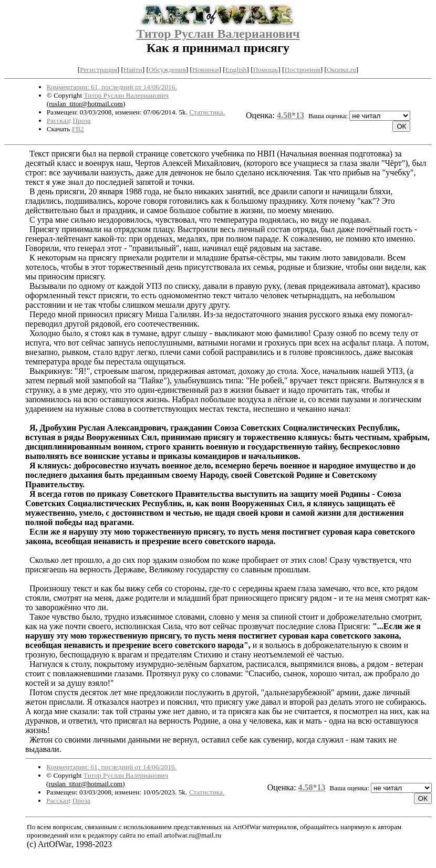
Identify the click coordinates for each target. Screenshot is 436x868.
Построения (302, 70)
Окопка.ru (341, 70)
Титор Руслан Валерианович (218, 34)
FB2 (78, 129)
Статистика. (207, 112)
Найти (133, 70)
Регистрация (98, 70)
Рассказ (58, 121)
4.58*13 (290, 115)
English (236, 70)
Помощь (266, 70)
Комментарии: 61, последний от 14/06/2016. (112, 87)
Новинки (205, 70)
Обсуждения (167, 70)
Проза (81, 121)
